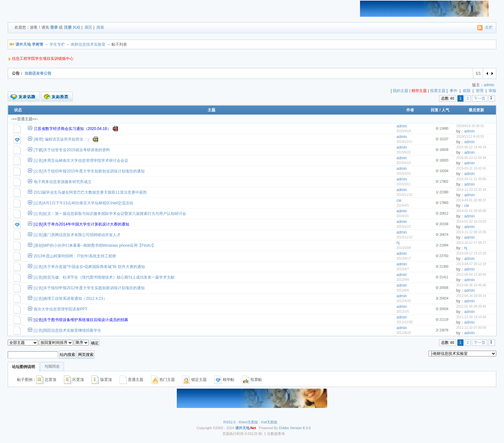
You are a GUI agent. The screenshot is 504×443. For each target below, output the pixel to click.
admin (489, 85)
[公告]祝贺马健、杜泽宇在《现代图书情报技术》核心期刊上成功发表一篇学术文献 (104, 277)
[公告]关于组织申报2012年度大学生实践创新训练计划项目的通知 (89, 288)
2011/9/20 (404, 333)
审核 (492, 91)
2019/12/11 (404, 142)
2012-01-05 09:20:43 (471, 306)
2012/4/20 (404, 301)
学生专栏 (57, 44)
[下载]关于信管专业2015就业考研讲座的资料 (72, 150)
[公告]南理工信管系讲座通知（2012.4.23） (70, 299)
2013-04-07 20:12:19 (471, 264)
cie (399, 200)
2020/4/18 (404, 131)
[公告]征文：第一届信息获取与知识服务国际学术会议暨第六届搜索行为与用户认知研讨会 (110, 214)
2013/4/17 (404, 258)
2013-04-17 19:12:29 (471, 253)
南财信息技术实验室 (88, 44)
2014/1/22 (404, 227)
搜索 (100, 27)
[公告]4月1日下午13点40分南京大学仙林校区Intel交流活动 (83, 203)
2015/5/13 (404, 163)
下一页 (480, 98)
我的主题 (401, 91)
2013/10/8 (404, 248)
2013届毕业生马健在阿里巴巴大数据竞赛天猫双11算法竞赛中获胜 (90, 192)
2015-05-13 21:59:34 (471, 158)
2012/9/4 (403, 280)
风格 (76, 27)
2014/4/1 (403, 205)
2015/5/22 (404, 152)
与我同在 (52, 366)
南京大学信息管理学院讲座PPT (61, 309)
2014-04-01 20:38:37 (471, 200)
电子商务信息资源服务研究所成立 (63, 182)
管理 (480, 91)
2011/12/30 (404, 322)
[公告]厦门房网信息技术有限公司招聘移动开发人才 (77, 235)
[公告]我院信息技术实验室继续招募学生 (68, 330)
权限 (467, 91)
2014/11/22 (404, 195)
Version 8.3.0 (300, 428)
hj (398, 243)
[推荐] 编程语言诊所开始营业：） (62, 139)
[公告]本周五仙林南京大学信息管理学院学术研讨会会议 (81, 161)
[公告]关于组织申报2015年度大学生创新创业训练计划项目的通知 (89, 171)
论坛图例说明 (23, 367)
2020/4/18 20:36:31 (470, 126)
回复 (435, 110)
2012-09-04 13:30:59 (471, 275)
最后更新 (476, 110)
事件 (454, 91)
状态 (18, 110)
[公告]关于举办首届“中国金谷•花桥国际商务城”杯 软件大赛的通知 (89, 267)
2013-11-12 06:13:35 (471, 232)
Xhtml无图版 (248, 422)
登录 (54, 27)
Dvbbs (284, 428)
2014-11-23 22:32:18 (471, 190)
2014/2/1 (403, 216)
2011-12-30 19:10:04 (471, 317)
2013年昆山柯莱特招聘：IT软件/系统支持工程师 (75, 256)
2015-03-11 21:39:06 (471, 179)
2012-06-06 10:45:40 (471, 285)
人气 (446, 110)
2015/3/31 (404, 174)
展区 (88, 27)
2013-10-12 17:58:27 (471, 243)
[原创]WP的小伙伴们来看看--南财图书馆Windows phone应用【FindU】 (95, 245)
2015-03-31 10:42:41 (471, 168)
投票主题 (438, 91)
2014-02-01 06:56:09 (471, 211)
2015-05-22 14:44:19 (471, 147)
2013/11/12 (404, 237)
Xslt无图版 (269, 422)
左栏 (489, 27)
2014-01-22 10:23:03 (471, 221)
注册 (68, 27)
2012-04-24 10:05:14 (471, 296)
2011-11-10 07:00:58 (471, 328)
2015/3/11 (404, 184)
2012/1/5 (403, 312)
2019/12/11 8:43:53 (470, 137)
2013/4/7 (403, 269)
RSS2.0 (230, 422)
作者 (410, 110)
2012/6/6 (403, 290)
